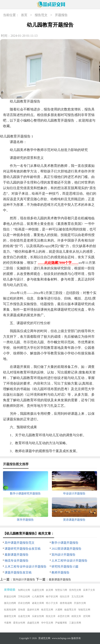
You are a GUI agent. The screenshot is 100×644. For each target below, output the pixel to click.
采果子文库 (89, 590)
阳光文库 (51, 616)
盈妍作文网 (33, 610)
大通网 (59, 610)
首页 (24, 15)
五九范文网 (77, 597)
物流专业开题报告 (17, 561)
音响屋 (22, 610)
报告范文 (41, 15)
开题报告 (61, 15)
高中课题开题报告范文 (20, 543)
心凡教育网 (38, 597)
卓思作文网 (63, 616)
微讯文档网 (10, 603)
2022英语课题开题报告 (66, 549)
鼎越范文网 (33, 623)
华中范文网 (47, 623)
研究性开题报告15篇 (65, 567)
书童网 (8, 623)
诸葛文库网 (38, 603)
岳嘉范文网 (24, 616)
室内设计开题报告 (63, 555)
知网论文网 (24, 590)
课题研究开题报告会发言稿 (23, 549)
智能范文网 (84, 610)
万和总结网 (24, 597)
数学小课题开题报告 (65, 543)
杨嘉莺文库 (70, 610)
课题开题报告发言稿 (18, 572)
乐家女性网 (38, 616)
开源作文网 (80, 603)
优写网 (87, 616)
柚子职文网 (52, 597)
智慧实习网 (61, 590)
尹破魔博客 (61, 623)
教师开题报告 (60, 572)
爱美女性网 (19, 623)
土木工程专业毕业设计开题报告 (26, 567)
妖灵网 (50, 590)
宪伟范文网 (75, 590)
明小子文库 (52, 603)
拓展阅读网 (10, 610)
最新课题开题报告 (17, 555)
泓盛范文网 (38, 590)
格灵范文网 (47, 610)
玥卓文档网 (24, 603)
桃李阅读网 (66, 603)
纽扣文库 (65, 597)
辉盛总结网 (10, 597)
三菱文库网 (75, 623)
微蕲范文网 (10, 616)
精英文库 (76, 616)
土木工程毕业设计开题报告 (69, 561)
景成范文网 (44, 638)
